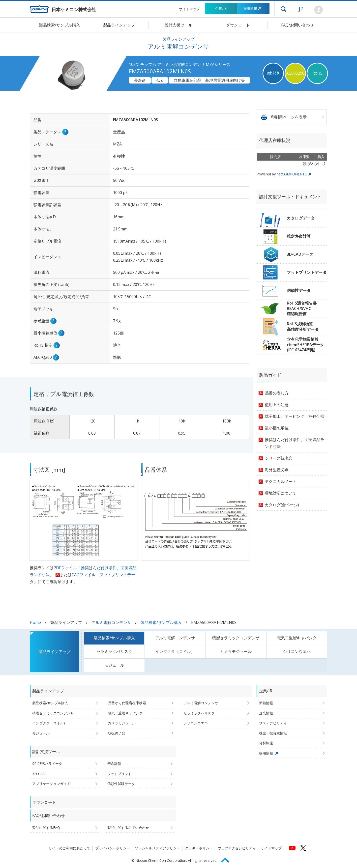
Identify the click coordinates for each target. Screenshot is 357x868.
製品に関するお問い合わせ (128, 827)
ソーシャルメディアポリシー (157, 848)
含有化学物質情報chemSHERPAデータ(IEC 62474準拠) (305, 345)
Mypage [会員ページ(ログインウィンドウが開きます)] (318, 10)
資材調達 (266, 743)
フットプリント (119, 774)
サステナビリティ (273, 723)
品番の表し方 (277, 393)
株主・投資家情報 (273, 733)
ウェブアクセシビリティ (237, 848)
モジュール (114, 665)
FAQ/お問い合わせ (297, 25)
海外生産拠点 (277, 470)
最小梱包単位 (277, 428)
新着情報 (266, 703)
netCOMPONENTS (292, 174)
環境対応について (281, 493)
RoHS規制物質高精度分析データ (303, 327)
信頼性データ (299, 290)
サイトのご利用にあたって (69, 848)
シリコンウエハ (297, 651)
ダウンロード (238, 25)
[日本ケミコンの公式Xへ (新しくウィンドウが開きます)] (303, 848)
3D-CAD (39, 774)
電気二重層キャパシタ (297, 638)
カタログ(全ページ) (282, 505)
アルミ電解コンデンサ (111, 622)
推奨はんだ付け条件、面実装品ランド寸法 (295, 443)
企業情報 (266, 713)
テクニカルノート (281, 481)
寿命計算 (114, 764)
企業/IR (221, 8)
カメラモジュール (236, 651)
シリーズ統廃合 (279, 458)
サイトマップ (189, 9)
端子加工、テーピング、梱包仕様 (295, 416)
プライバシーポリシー (113, 848)
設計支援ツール (178, 25)
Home (35, 622)
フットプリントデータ (307, 272)
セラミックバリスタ (114, 651)
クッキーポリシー (199, 848)
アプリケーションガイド (51, 784)
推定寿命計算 (299, 236)
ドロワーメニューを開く (283, 9)
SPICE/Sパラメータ (47, 764)
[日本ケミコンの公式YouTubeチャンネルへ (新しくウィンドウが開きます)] (292, 848)
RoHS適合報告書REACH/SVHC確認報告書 (302, 308)
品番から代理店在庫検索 (127, 703)
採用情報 (252, 8)
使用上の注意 (277, 405)
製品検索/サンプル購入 (161, 622)
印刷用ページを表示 (289, 117)
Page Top (227, 859)
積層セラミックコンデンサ (236, 638)
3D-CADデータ (300, 254)
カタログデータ (301, 218)
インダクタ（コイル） (175, 651)
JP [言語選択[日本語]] (301, 9)
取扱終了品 (117, 733)
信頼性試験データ (121, 784)
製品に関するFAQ (46, 827)
